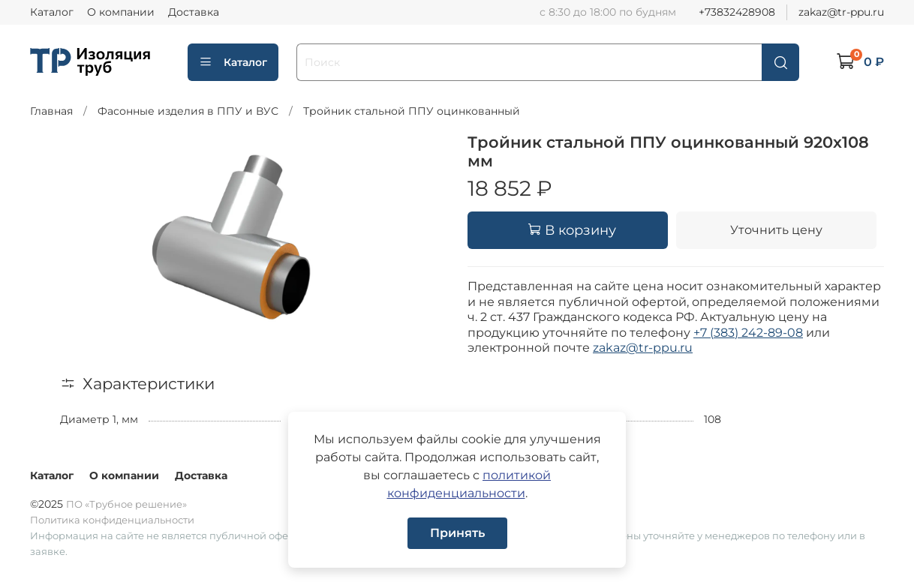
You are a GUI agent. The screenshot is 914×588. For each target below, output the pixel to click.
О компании (121, 12)
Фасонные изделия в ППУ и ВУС (188, 111)
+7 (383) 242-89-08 (748, 333)
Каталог (52, 12)
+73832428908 (737, 12)
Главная (51, 111)
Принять (457, 533)
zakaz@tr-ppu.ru (841, 12)
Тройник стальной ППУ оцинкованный (412, 111)
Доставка (194, 12)
